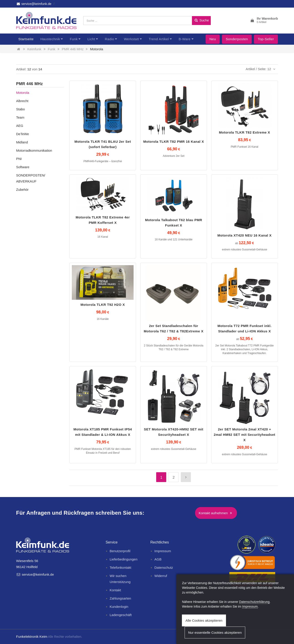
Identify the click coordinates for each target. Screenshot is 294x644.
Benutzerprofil (120, 551)
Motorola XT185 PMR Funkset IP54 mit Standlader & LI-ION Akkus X (103, 432)
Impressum (163, 551)
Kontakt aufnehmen (216, 513)
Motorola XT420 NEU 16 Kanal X (245, 235)
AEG (20, 126)
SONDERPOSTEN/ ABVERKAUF (31, 178)
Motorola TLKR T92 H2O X (103, 305)
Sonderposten (237, 39)
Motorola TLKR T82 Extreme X (245, 132)
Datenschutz (164, 567)
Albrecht (22, 101)
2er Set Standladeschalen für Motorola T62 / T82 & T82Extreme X (174, 328)
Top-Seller (266, 39)
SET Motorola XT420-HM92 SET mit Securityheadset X (174, 432)
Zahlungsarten (120, 598)
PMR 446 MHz (73, 49)
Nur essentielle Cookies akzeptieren (215, 632)
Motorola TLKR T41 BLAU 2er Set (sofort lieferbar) (103, 144)
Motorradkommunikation (34, 150)
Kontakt (115, 590)
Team (20, 117)
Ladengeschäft (121, 615)
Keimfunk (34, 49)
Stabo (20, 109)
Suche (201, 20)
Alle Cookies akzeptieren (204, 620)
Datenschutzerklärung (254, 602)
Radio (109, 39)
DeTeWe (22, 134)
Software (23, 167)
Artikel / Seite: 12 (261, 69)
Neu (213, 39)
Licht (91, 39)
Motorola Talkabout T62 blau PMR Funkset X (174, 223)
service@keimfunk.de (34, 4)
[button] (264, 21)
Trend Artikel (159, 39)
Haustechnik (50, 39)
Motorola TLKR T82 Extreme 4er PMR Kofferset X (103, 220)
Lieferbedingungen (124, 559)
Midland (22, 142)
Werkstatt (132, 39)
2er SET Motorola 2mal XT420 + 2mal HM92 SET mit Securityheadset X (244, 435)
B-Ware (184, 39)
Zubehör (22, 190)
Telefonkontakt (120, 567)
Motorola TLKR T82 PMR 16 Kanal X (174, 142)
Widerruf (161, 576)
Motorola (96, 49)
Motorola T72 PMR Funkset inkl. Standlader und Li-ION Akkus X (245, 328)
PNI (19, 159)
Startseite (26, 39)
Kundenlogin (119, 607)
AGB (158, 559)
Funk (74, 39)
